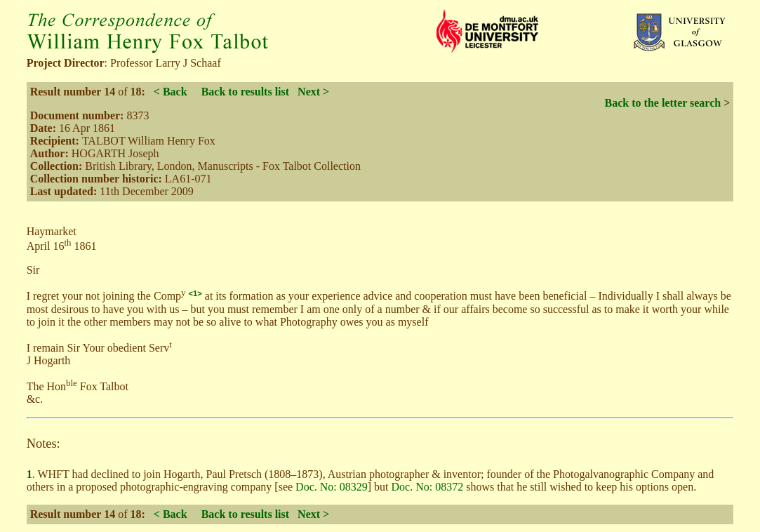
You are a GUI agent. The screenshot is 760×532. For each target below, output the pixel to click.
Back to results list (245, 92)
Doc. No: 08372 (428, 487)
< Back (171, 92)
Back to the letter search (663, 103)
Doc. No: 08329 (332, 487)
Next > (313, 92)
